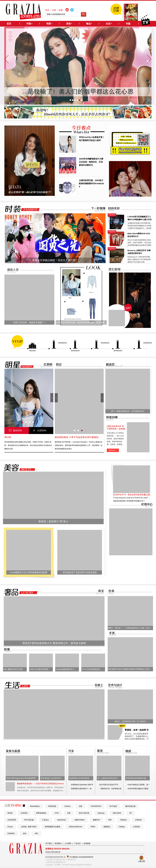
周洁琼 (8, 437)
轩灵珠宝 (24, 813)
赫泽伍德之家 (130, 806)
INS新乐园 (52, 806)
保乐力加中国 (84, 813)
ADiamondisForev (75, 827)
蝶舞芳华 (96, 820)
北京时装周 (12, 820)
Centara (67, 806)
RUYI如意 (113, 806)
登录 (47, 10)
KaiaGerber (61, 820)
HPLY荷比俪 (29, 820)
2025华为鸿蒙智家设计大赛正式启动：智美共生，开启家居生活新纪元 (91, 162)
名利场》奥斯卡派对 (29, 827)
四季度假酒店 (41, 813)
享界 (110, 820)
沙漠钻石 (139, 820)
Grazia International (53, 852)
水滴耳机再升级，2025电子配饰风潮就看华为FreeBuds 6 (92, 183)
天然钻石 (123, 820)
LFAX (57, 813)
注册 (54, 10)
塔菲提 (10, 813)
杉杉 (25, 833)
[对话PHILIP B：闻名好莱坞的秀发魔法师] (132, 495)
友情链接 (87, 843)
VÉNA (93, 827)
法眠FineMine (79, 820)
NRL (36, 833)
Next (53, 163)
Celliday (122, 827)
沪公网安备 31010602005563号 (80, 857)
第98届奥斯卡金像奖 (53, 827)
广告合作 (77, 843)
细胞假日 (107, 827)
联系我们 (58, 843)
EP (131, 813)
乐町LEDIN (117, 813)
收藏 (61, 10)
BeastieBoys (35, 806)
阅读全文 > (113, 450)
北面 (80, 806)
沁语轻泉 (136, 827)
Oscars (10, 827)
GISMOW (11, 833)
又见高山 (45, 820)
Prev (6, 163)
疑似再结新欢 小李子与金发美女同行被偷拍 (77, 437)
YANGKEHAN (96, 806)
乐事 (69, 813)
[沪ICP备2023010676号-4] (55, 857)
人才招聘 (68, 843)
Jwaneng (101, 813)
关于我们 (49, 843)
